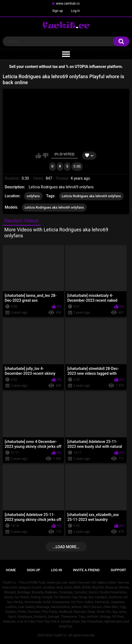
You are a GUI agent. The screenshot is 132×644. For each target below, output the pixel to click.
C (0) (77, 166)
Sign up (57, 11)
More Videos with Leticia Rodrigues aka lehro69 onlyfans (56, 233)
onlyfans (33, 196)
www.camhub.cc (68, 4)
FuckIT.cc (60, 635)
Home (11, 570)
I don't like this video (45, 156)
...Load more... (66, 547)
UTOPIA (82, 67)
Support (119, 570)
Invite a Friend (86, 570)
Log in (75, 11)
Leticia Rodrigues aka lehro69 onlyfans (92, 196)
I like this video (38, 156)
